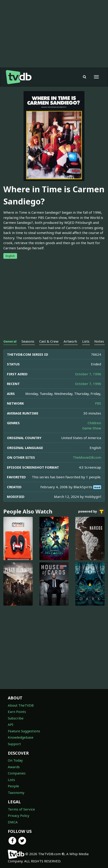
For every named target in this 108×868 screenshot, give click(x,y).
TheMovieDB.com (87, 457)
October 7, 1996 (88, 374)
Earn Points (17, 712)
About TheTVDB (21, 705)
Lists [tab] (86, 341)
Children (94, 423)
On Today (15, 760)
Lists (11, 780)
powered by (91, 512)
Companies (17, 773)
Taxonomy (16, 792)
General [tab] (10, 341)
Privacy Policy (19, 815)
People (13, 786)
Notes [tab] (99, 341)
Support (14, 744)
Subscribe (16, 718)
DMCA (13, 822)
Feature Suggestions (24, 731)
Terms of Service (21, 809)
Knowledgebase (21, 737)
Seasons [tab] (28, 341)
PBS (98, 403)
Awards (14, 767)
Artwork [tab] (70, 341)
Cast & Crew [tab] (49, 341)
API (11, 724)
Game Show (92, 428)
